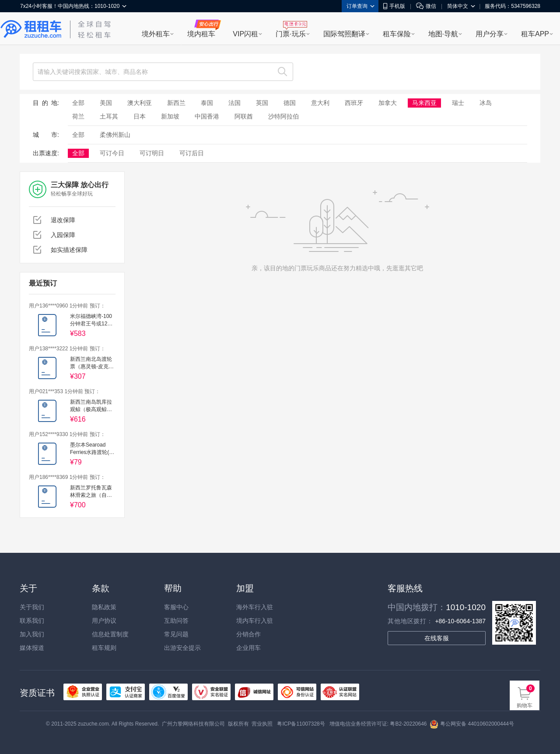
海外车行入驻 (255, 607)
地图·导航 (443, 34)
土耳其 (109, 116)
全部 (78, 103)
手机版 (394, 6)
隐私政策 (104, 607)
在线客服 (437, 638)
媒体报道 (32, 648)
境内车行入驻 (255, 621)
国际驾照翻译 (344, 34)
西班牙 (354, 103)
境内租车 (201, 34)
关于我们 (32, 607)
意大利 (320, 103)
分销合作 (248, 634)
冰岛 (486, 103)
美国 (106, 103)
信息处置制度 (110, 634)
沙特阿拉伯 (283, 116)
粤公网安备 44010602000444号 (472, 724)
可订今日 (112, 153)
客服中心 (176, 607)
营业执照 (262, 724)
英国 (262, 103)
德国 (290, 103)
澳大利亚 (140, 103)
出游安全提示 (182, 648)
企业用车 (248, 648)
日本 (140, 116)
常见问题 (176, 634)
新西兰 (176, 103)
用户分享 (490, 34)
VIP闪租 (245, 34)
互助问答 (176, 621)
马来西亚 (424, 103)
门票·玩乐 (290, 34)
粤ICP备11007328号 (301, 724)
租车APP (535, 34)
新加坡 (170, 116)
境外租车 (156, 34)
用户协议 (104, 621)
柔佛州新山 (115, 135)
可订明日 (152, 153)
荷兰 (78, 116)
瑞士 (458, 103)
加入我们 (32, 634)
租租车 (31, 29)
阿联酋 (244, 116)
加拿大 (388, 103)
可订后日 (192, 153)
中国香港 (207, 116)
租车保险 (397, 34)
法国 (234, 103)
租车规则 (104, 648)
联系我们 (32, 621)
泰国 (207, 103)
